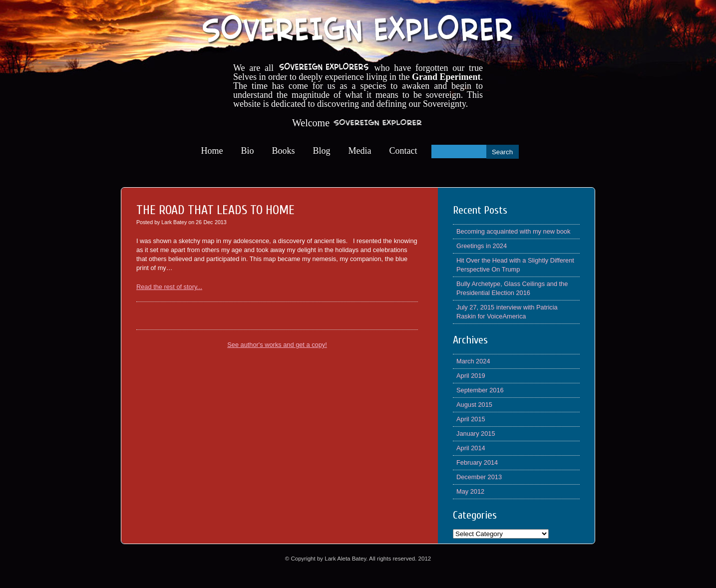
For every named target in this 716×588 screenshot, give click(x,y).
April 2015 (471, 419)
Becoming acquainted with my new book (513, 231)
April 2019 (471, 376)
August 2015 (474, 405)
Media (360, 151)
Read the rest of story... (169, 287)
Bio (248, 151)
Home (212, 151)
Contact (403, 151)
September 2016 (480, 390)
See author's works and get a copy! (277, 345)
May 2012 (470, 491)
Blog (322, 151)
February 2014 (477, 462)
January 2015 (476, 434)
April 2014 (471, 448)
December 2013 (479, 477)
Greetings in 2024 (482, 246)
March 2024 (473, 361)
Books (284, 151)
